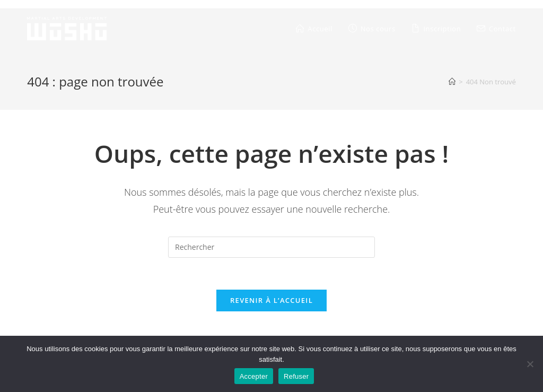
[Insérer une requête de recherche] (271, 247)
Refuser (296, 376)
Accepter (254, 376)
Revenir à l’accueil (271, 300)
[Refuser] (530, 364)
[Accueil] (452, 82)
